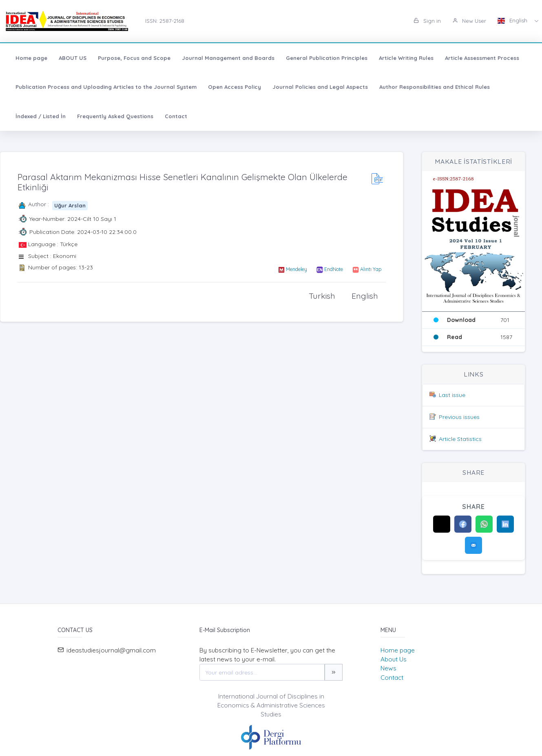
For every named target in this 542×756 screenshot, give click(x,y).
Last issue (452, 395)
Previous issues (459, 417)
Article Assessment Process (482, 58)
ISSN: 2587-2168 (165, 21)
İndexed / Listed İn (41, 116)
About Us (394, 659)
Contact (176, 116)
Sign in (427, 21)
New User (469, 21)
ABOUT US (73, 58)
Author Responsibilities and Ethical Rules (435, 87)
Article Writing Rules (406, 58)
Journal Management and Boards (228, 58)
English (513, 20)
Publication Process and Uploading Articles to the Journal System (106, 87)
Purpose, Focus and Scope (134, 58)
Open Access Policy (234, 87)
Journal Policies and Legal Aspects (320, 87)
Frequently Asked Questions (115, 116)
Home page (31, 58)
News (388, 668)
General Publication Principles (327, 58)
